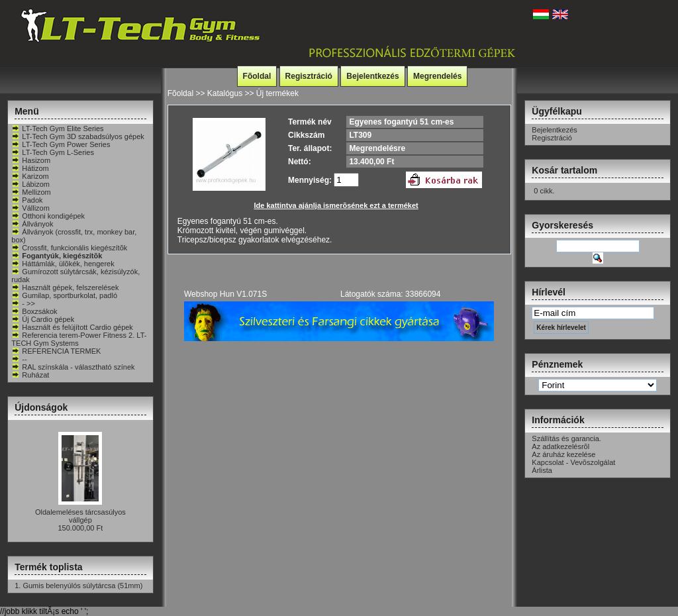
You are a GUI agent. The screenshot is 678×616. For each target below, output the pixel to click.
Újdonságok (41, 407)
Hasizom (31, 160)
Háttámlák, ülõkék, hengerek (63, 264)
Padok (27, 200)
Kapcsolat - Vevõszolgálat (573, 462)
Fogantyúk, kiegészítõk (57, 256)
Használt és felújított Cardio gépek (72, 327)
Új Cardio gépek (43, 319)
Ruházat (30, 375)
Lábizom (30, 184)
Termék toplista (48, 567)
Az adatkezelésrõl (560, 446)
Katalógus (225, 93)
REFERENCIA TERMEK (56, 351)
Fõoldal (257, 76)
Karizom (30, 176)
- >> (23, 303)
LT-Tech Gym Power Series (61, 144)
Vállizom (30, 208)
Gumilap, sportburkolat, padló (64, 295)
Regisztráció (309, 76)
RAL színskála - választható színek (73, 367)
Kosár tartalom (564, 170)
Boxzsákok (34, 311)
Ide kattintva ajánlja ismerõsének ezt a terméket (336, 205)
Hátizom (30, 168)
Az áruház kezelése (563, 454)
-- (19, 359)
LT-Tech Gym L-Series (53, 152)
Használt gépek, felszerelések (65, 287)
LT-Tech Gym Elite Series (57, 128)
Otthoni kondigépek (48, 216)
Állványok (32, 224)
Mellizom (31, 192)
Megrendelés (437, 76)
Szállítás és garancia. (566, 438)
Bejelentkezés (372, 76)
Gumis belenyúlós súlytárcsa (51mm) (82, 586)
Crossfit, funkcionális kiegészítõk (69, 248)
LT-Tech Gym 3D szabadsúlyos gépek (77, 136)
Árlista (542, 470)
